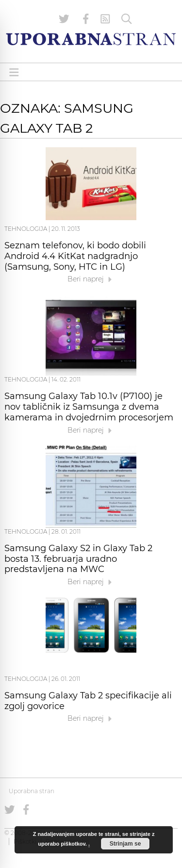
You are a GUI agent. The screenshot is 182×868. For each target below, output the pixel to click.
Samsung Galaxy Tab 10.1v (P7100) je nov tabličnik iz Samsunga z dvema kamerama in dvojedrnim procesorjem (89, 407)
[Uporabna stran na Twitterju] (64, 19)
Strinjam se (125, 844)
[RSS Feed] (105, 19)
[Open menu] (14, 72)
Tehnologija (26, 229)
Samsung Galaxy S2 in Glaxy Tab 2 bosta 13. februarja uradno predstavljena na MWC (78, 559)
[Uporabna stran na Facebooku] (86, 19)
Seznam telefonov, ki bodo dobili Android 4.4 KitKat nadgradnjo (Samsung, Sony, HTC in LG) (75, 256)
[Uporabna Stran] (91, 39)
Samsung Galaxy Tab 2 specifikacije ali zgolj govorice (88, 701)
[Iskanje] (127, 19)
